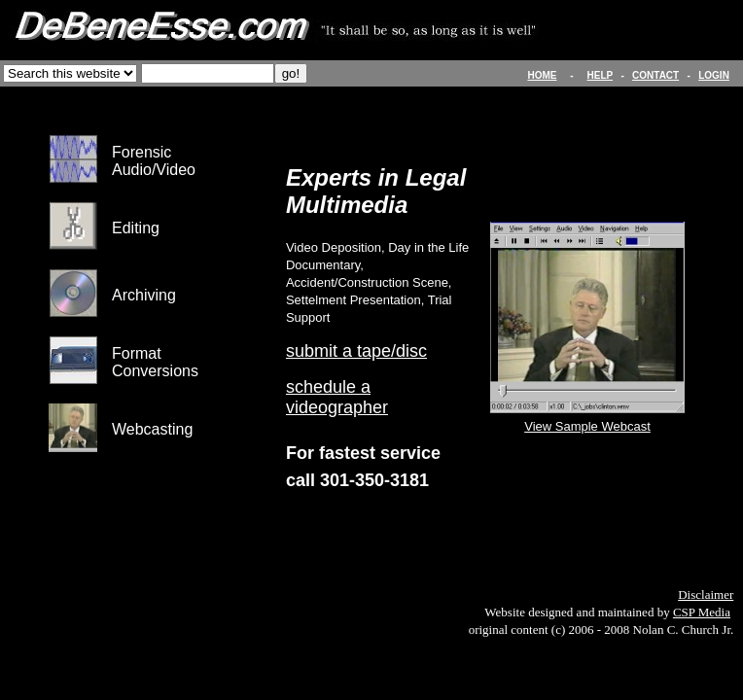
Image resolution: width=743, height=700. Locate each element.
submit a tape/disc (356, 351)
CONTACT (655, 75)
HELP (601, 75)
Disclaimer (706, 595)
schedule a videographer (337, 397)
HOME (542, 75)
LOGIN (714, 75)
